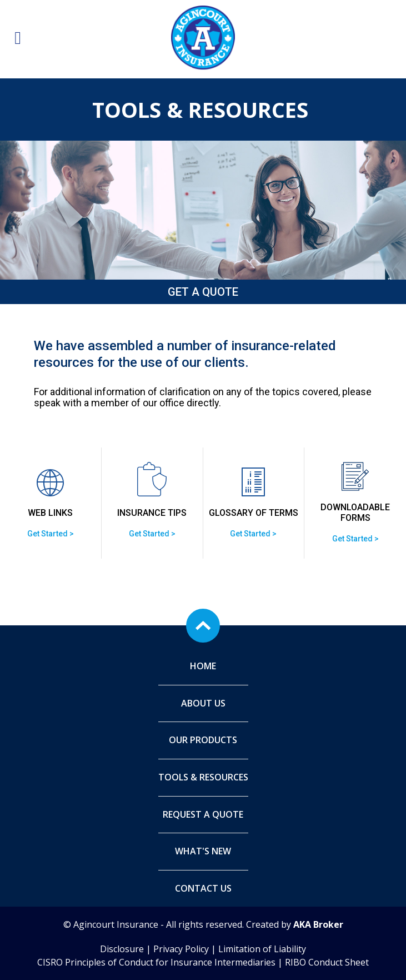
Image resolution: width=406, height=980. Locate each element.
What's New (203, 851)
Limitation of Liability (262, 949)
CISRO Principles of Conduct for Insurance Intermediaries (156, 962)
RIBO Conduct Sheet (327, 962)
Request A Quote (203, 814)
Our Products (203, 740)
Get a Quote (203, 292)
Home (203, 666)
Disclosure (122, 949)
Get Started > (51, 534)
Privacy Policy (181, 949)
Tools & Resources (203, 777)
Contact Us (203, 888)
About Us (203, 703)
